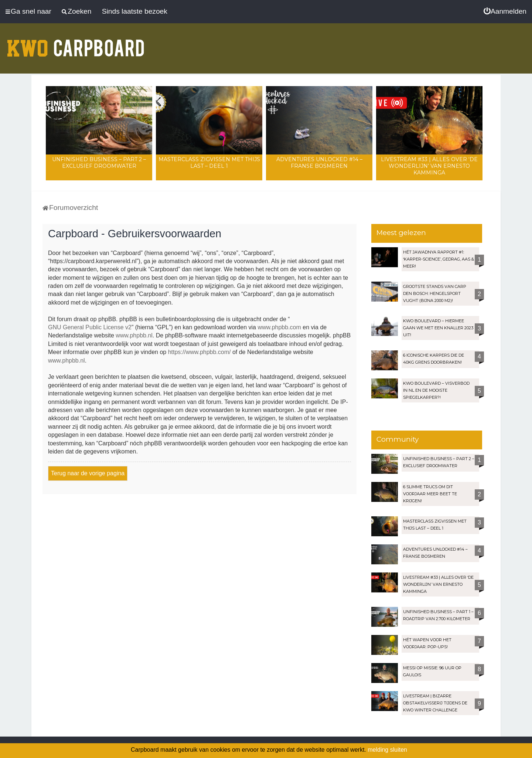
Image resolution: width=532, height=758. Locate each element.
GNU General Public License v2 (90, 327)
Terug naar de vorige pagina (88, 473)
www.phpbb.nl (134, 335)
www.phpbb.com (279, 327)
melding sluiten (387, 750)
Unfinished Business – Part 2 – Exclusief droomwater (99, 163)
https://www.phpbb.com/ (199, 352)
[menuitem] (505, 11)
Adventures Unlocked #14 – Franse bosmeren (319, 163)
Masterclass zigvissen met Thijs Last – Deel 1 (209, 163)
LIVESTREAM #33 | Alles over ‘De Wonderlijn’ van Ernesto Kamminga (429, 166)
